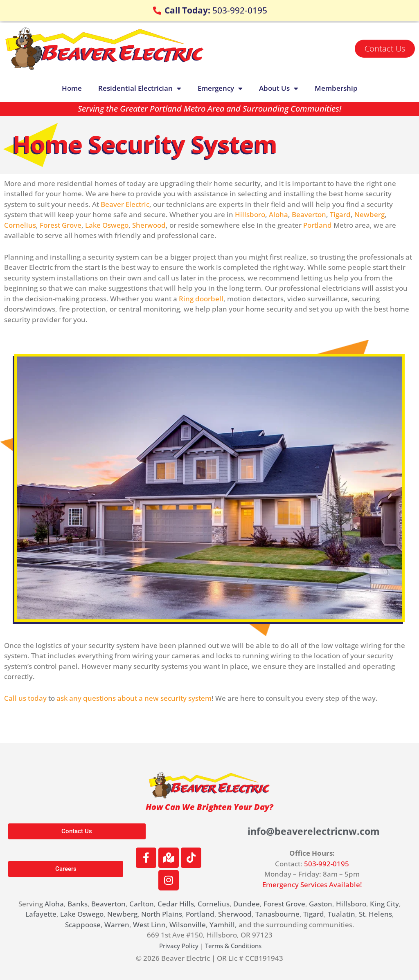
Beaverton (309, 214)
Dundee (247, 904)
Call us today (25, 698)
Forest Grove (61, 225)
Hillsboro (250, 214)
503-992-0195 (327, 864)
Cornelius (20, 225)
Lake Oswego (107, 225)
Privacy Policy (179, 946)
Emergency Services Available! (312, 885)
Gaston (321, 904)
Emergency (220, 89)
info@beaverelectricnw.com (313, 831)
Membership (336, 88)
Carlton (142, 904)
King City (384, 904)
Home (72, 88)
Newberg (369, 214)
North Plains (162, 914)
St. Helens (375, 914)
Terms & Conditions (233, 946)
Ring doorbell (201, 299)
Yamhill (222, 925)
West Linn (149, 925)
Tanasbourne (277, 914)
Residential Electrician (140, 89)
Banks (78, 904)
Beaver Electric (125, 204)
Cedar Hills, (177, 904)
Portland (318, 225)
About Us (279, 89)
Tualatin (341, 914)
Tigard (340, 214)
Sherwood (149, 225)
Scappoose (83, 925)
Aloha (278, 214)
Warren (117, 925)
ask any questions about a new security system (134, 698)
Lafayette (41, 914)
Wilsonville (188, 925)
